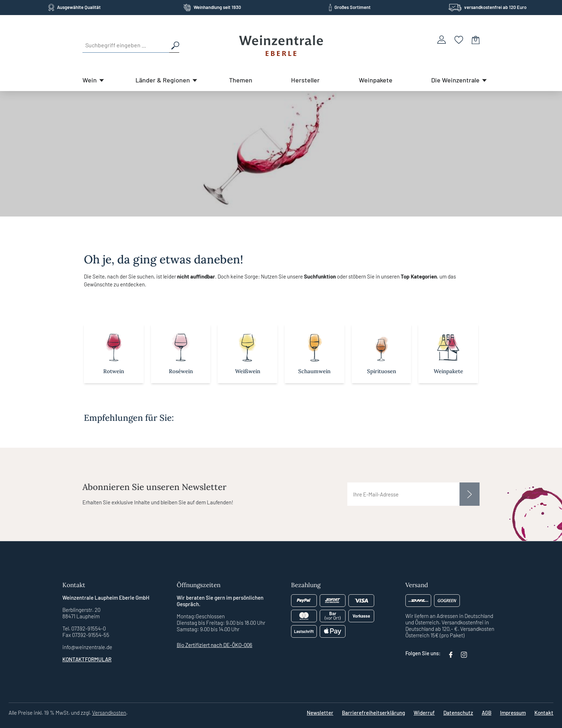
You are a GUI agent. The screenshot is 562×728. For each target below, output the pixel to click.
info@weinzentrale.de (87, 647)
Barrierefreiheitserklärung (373, 713)
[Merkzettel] (459, 39)
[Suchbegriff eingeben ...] (126, 45)
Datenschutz (458, 713)
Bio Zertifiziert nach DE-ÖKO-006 (215, 645)
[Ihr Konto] (442, 40)
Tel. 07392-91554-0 (84, 628)
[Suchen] (174, 45)
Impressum (513, 713)
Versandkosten (109, 713)
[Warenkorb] (476, 40)
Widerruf (424, 713)
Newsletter (320, 713)
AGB (487, 713)
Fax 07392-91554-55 (86, 635)
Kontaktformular (87, 659)
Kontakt (544, 713)
